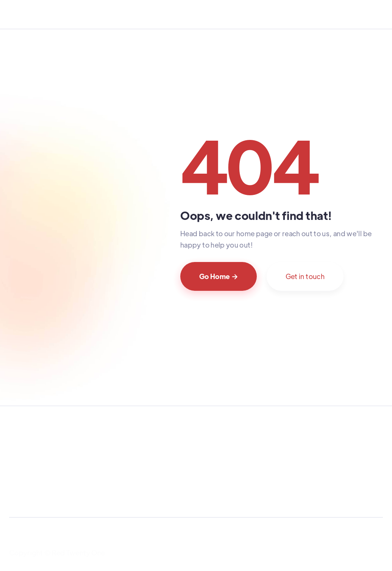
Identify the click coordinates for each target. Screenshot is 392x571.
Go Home (219, 276)
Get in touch (305, 276)
